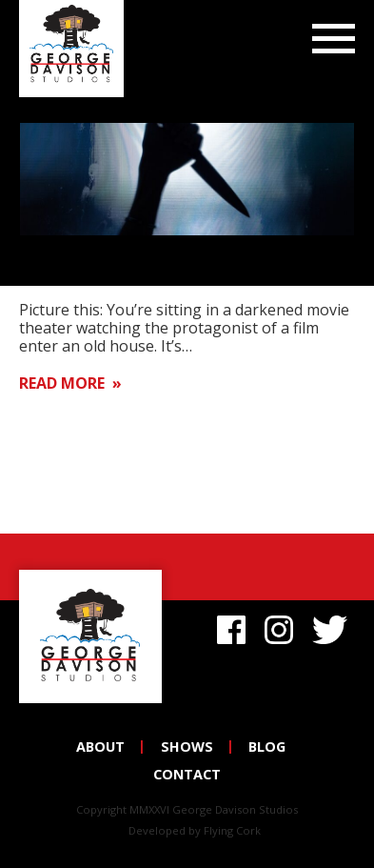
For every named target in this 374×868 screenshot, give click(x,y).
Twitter (334, 627)
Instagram (279, 627)
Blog (267, 747)
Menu (334, 40)
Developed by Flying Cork (195, 830)
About (100, 747)
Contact (187, 774)
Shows (187, 747)
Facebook (231, 627)
